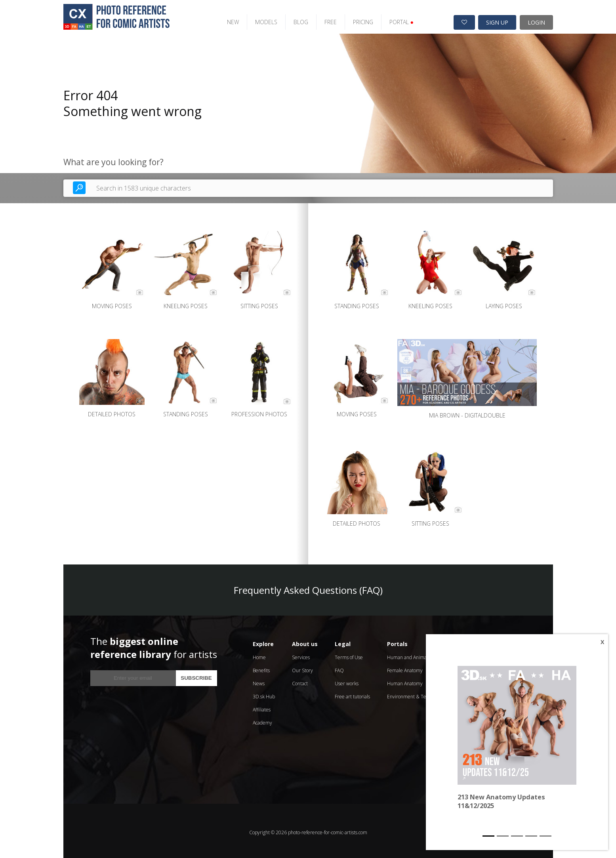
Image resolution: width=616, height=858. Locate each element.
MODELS (258, 19)
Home (259, 654)
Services (301, 654)
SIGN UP (497, 19)
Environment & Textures (413, 693)
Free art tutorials (352, 693)
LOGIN (536, 19)
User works (347, 680)
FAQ (339, 667)
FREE (323, 19)
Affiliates (262, 706)
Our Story (302, 667)
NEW (225, 19)
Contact (300, 680)
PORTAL (394, 19)
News (259, 680)
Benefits (261, 667)
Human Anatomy (405, 680)
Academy (262, 720)
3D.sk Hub (264, 693)
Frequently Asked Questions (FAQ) (308, 587)
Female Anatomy (405, 667)
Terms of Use (349, 654)
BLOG (293, 19)
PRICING (355, 19)
